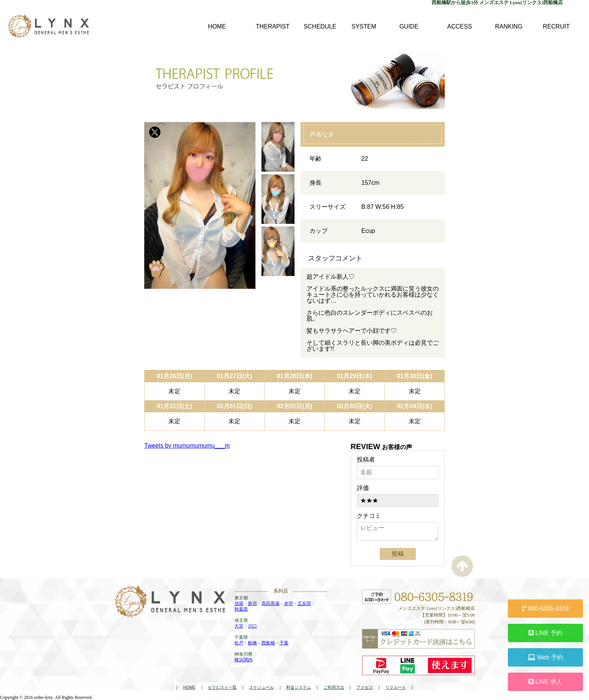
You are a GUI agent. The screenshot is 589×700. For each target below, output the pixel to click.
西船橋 (268, 643)
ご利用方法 (334, 687)
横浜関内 (243, 660)
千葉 (284, 643)
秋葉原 (241, 609)
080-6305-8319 (546, 609)
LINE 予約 (545, 633)
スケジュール (261, 687)
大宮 (239, 626)
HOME (189, 687)
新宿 (252, 603)
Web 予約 (545, 657)
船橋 (252, 643)
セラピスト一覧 (222, 687)
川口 (252, 626)
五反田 (304, 603)
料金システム (299, 687)
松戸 (239, 643)
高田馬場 (270, 603)
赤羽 (288, 603)
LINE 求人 (545, 682)
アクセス (365, 687)
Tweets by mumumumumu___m (187, 446)
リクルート (396, 687)
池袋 (239, 603)
